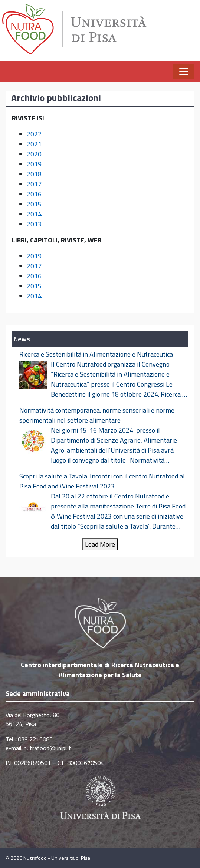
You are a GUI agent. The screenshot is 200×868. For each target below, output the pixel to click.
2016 (34, 194)
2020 (34, 154)
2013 (34, 224)
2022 (34, 134)
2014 (34, 214)
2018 (34, 174)
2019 (34, 164)
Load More (100, 544)
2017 (34, 184)
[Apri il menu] (184, 72)
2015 (34, 204)
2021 (34, 144)
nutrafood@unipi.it (47, 748)
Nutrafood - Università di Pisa (57, 858)
